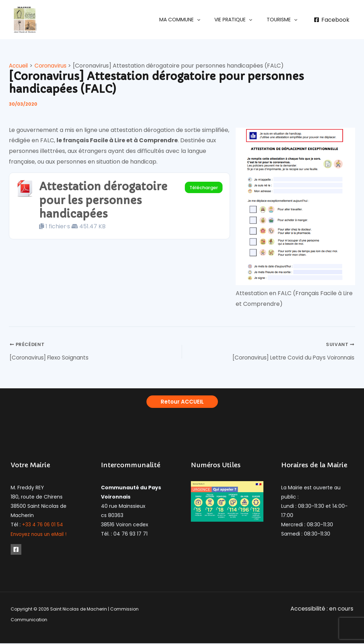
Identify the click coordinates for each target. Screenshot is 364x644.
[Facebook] (331, 20)
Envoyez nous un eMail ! (40, 535)
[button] (190, 20)
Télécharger (204, 188)
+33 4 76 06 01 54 (44, 526)
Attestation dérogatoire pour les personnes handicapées (107, 202)
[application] (208, 20)
